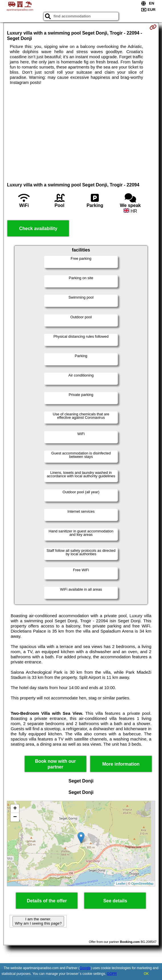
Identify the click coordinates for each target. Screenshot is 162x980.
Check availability (38, 229)
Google (85, 968)
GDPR (112, 974)
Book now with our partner (55, 764)
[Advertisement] (81, 128)
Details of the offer (47, 901)
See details (115, 901)
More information (121, 764)
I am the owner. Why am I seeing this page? (38, 921)
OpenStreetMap (142, 884)
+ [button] (15, 809)
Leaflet (121, 884)
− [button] (15, 817)
